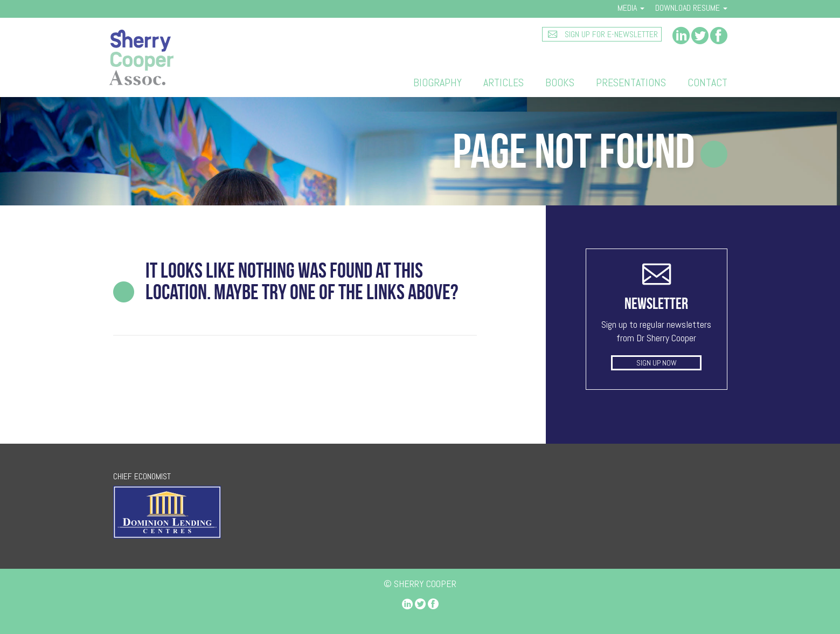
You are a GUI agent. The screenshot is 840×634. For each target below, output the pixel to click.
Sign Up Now (657, 363)
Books (560, 82)
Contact (707, 82)
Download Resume (691, 8)
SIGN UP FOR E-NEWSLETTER (610, 34)
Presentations (631, 82)
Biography (438, 82)
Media (631, 8)
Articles (504, 82)
